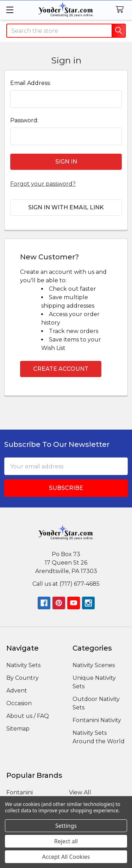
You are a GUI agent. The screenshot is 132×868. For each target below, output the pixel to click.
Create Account (61, 369)
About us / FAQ (28, 716)
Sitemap (18, 729)
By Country (23, 678)
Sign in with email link (66, 207)
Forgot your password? (43, 184)
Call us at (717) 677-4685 (66, 584)
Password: (24, 120)
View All (80, 792)
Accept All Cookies (66, 857)
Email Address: (30, 83)
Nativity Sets (23, 665)
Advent (17, 691)
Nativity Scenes (94, 665)
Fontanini (20, 792)
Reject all (66, 841)
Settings (66, 826)
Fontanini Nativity (97, 720)
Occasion (19, 703)
